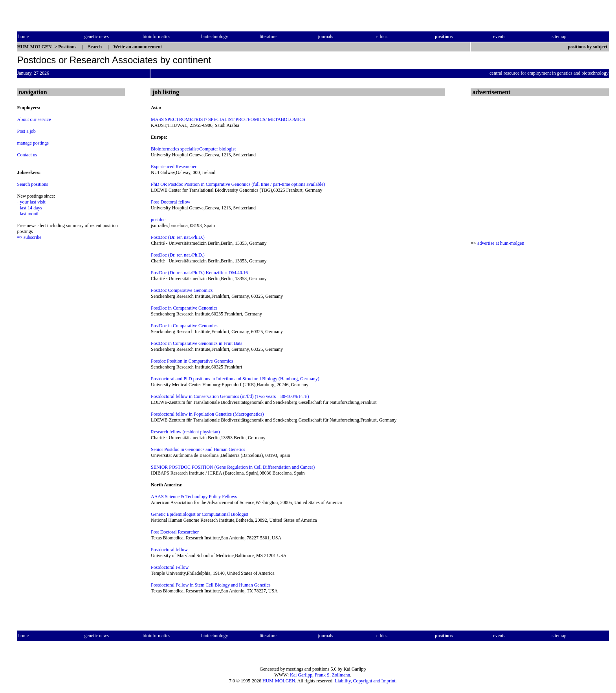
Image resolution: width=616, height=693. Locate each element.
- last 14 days (30, 208)
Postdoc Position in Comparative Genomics (192, 361)
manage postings (33, 143)
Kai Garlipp (301, 675)
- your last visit (31, 202)
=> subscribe (29, 237)
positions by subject (588, 47)
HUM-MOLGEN (279, 681)
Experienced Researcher (174, 167)
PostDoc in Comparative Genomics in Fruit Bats (197, 343)
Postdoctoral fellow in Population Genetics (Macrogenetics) (207, 414)
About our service (34, 119)
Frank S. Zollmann (332, 675)
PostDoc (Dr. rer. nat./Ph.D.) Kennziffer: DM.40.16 (199, 273)
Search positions (33, 184)
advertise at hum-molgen (501, 243)
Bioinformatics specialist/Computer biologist (193, 149)
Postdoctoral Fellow (170, 567)
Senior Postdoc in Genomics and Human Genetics (198, 449)
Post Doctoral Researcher (175, 532)
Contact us (27, 155)
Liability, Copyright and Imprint (365, 681)
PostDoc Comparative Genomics (182, 290)
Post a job (27, 131)
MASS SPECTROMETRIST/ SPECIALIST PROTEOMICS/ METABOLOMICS (228, 119)
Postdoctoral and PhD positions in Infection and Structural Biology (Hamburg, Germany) (235, 379)
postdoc (158, 220)
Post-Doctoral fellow (170, 202)
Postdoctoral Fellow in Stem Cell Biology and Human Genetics (211, 585)
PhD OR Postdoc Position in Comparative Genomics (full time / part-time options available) (238, 184)
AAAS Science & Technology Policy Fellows (194, 497)
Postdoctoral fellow (169, 550)
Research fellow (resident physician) (185, 432)
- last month (28, 214)
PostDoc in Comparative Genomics (184, 308)
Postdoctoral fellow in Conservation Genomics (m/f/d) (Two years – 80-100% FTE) (230, 396)
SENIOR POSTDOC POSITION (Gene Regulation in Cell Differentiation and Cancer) (233, 467)
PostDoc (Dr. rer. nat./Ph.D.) (178, 237)
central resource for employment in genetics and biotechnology (549, 73)
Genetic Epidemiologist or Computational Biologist (200, 514)
